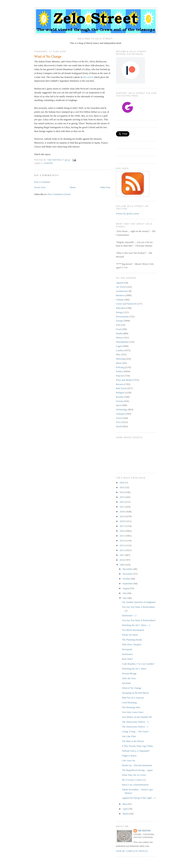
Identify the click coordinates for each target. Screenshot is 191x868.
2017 (122, 526)
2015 (122, 536)
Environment (122, 317)
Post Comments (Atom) (59, 194)
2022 (122, 502)
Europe (49, 163)
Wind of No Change (132, 688)
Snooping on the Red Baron (135, 693)
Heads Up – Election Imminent (137, 765)
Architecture (122, 291)
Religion (120, 393)
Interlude (126, 683)
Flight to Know (129, 756)
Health (119, 333)
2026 (122, 483)
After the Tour (129, 678)
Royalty (120, 397)
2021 (122, 507)
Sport (119, 405)
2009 (122, 565)
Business (120, 295)
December (128, 569)
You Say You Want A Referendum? (139, 620)
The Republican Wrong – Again (137, 770)
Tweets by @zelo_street (128, 214)
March (126, 814)
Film (118, 325)
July (125, 593)
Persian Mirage (129, 673)
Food (119, 329)
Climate (120, 300)
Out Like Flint (129, 736)
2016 (122, 531)
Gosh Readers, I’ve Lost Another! (138, 664)
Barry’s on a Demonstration (135, 785)
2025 (122, 487)
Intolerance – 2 (129, 615)
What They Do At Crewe (134, 775)
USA (118, 422)
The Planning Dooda (132, 640)
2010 (122, 560)
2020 (122, 512)
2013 (122, 545)
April (125, 809)
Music (119, 363)
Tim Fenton (144, 831)
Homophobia (122, 342)
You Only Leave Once (133, 712)
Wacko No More (130, 635)
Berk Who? (127, 659)
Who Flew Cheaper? (132, 644)
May (125, 804)
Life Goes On (129, 760)
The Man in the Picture (133, 741)
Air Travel (121, 287)
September (128, 583)
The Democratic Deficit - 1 (135, 727)
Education (121, 308)
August (126, 588)
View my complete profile (132, 851)
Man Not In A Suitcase (133, 698)
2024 (122, 492)
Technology (122, 409)
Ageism (120, 283)
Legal (119, 346)
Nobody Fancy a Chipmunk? (136, 751)
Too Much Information (133, 630)
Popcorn (120, 376)
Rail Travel (121, 388)
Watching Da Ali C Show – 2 (136, 625)
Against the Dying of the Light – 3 (139, 798)
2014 (122, 541)
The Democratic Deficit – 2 (135, 722)
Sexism (120, 401)
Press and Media (124, 380)
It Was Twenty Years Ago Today (137, 746)
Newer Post (40, 187)
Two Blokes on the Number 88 (137, 717)
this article (88, 77)
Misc (118, 354)
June (125, 598)
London (120, 350)
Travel (119, 418)
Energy (119, 312)
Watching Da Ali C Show (134, 669)
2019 (122, 516)
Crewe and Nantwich (126, 304)
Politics (120, 371)
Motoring (121, 359)
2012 (122, 550)
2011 (122, 555)
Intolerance (127, 654)
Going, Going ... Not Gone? (135, 731)
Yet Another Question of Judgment (139, 602)
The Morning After (131, 707)
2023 (122, 497)
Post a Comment (42, 182)
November (128, 574)
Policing (120, 367)
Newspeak (127, 649)
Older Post (105, 187)
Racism (120, 384)
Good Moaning (129, 702)
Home (73, 187)
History (120, 338)
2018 (122, 521)
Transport (121, 414)
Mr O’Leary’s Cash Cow (134, 780)
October (127, 579)
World (119, 426)
